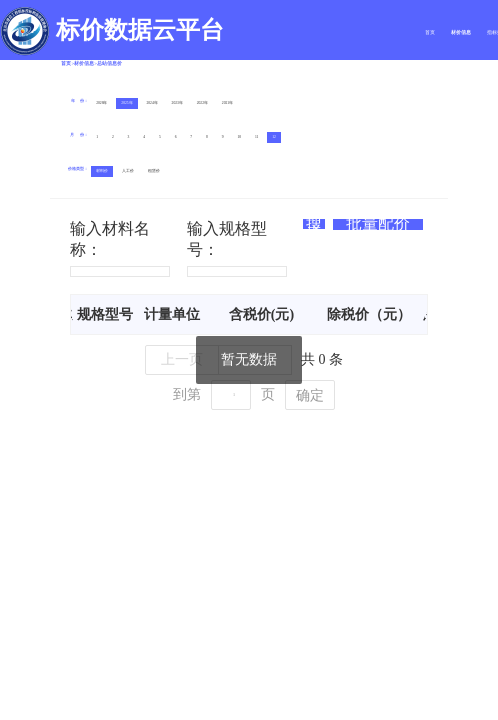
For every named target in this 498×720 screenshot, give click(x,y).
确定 (310, 395)
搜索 (314, 224)
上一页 (182, 359)
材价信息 (461, 32)
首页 (430, 32)
